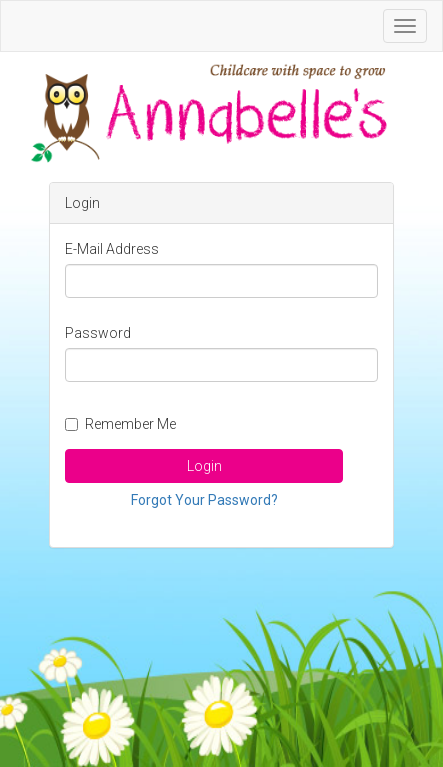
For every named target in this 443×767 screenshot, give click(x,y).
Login (204, 466)
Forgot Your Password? (204, 500)
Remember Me (120, 424)
